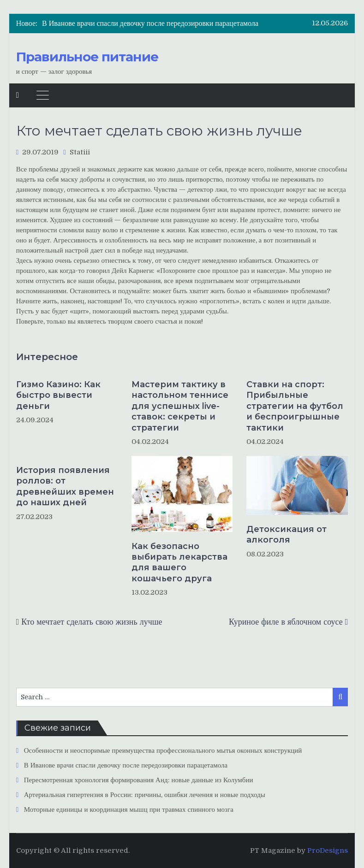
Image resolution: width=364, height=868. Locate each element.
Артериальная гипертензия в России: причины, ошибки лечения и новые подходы (145, 795)
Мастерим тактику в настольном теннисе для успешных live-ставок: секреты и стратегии (180, 406)
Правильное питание (87, 57)
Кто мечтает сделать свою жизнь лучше (92, 622)
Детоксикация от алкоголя (286, 534)
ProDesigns (328, 850)
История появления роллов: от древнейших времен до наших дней (65, 486)
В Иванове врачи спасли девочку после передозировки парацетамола (150, 24)
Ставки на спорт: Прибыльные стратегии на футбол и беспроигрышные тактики (295, 406)
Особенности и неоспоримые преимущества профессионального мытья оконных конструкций (163, 750)
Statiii (80, 152)
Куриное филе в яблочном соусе (286, 622)
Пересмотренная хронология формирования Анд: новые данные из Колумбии (139, 780)
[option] (161, 24)
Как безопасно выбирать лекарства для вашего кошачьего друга (179, 562)
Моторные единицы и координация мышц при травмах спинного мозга (129, 809)
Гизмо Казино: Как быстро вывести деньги (58, 395)
